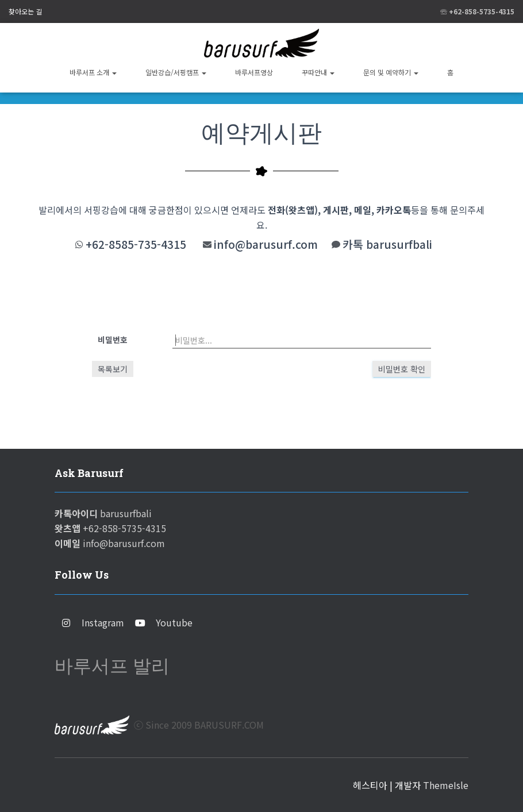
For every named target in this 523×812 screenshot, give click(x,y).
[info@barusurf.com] (207, 245)
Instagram (103, 622)
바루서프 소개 (93, 72)
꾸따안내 (318, 72)
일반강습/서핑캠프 (176, 72)
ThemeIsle (446, 785)
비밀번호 (113, 340)
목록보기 (113, 369)
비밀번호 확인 (402, 369)
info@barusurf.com (266, 244)
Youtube (174, 622)
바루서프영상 (254, 72)
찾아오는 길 (25, 11)
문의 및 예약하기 (391, 72)
